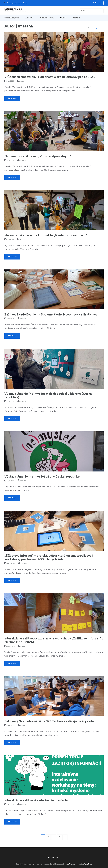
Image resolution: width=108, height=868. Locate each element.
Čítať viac (12, 98)
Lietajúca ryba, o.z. (13, 9)
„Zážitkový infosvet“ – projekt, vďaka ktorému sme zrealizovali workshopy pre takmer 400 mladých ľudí (49, 557)
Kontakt (76, 18)
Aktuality (29, 18)
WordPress (88, 864)
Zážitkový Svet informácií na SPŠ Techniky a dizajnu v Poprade (49, 721)
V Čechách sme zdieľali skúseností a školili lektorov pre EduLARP (51, 77)
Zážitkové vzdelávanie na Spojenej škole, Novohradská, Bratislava (51, 314)
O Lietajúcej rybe (12, 18)
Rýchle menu (97, 3)
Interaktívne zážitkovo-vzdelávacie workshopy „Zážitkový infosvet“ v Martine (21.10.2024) (54, 640)
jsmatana (22, 81)
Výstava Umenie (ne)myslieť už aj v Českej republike (42, 476)
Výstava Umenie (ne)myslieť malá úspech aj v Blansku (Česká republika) (48, 395)
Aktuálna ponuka (47, 18)
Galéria (63, 18)
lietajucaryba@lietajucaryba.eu (16, 3)
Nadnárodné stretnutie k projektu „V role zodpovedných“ (46, 235)
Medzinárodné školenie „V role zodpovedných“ (38, 156)
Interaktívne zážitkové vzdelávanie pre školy (36, 800)
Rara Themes (70, 864)
